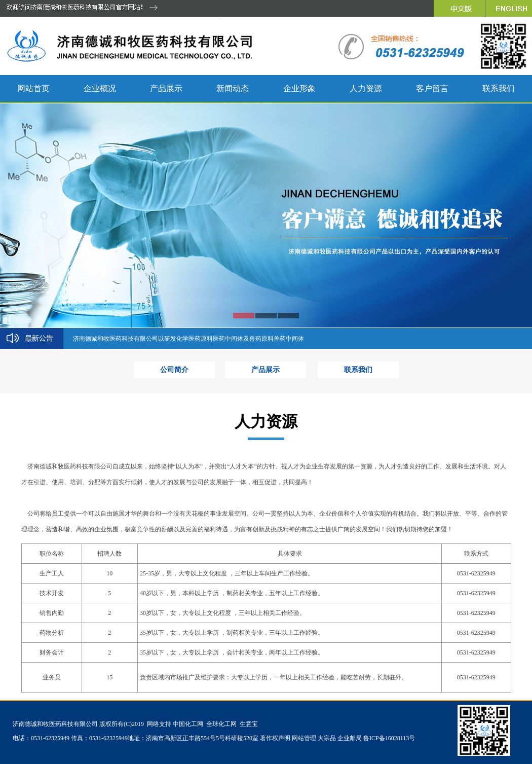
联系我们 (358, 370)
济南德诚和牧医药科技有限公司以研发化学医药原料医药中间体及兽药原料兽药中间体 (188, 339)
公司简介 (174, 370)
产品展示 (265, 370)
